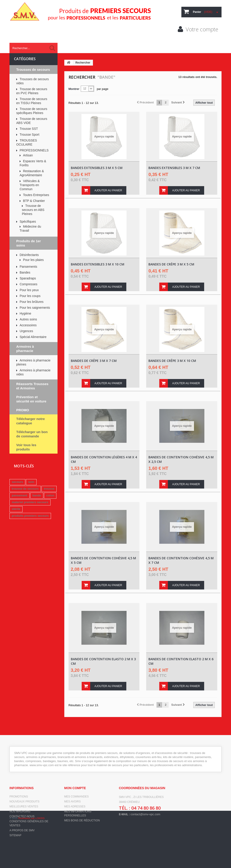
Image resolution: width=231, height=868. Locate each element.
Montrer (74, 89)
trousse (49, 489)
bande (37, 495)
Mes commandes (77, 797)
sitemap (15, 835)
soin (31, 482)
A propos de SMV (22, 830)
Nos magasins (20, 811)
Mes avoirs (73, 802)
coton (50, 495)
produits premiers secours (30, 516)
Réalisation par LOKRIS (31, 861)
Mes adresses (75, 806)
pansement (20, 495)
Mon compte (75, 788)
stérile (16, 509)
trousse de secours (25, 489)
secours (17, 482)
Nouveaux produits (24, 802)
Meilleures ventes (24, 806)
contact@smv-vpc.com (146, 814)
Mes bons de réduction (82, 820)
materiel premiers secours (30, 502)
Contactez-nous (22, 816)
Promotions (19, 797)
